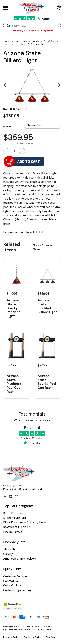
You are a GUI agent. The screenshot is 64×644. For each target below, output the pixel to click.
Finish (7, 126)
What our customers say (32, 420)
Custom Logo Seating (17, 590)
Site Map (51, 637)
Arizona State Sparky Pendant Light (13, 308)
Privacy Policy (12, 637)
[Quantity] (14, 151)
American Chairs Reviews (20, 559)
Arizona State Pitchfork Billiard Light (47, 306)
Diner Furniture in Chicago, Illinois (25, 522)
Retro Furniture (13, 513)
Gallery (8, 554)
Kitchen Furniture (15, 518)
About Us (9, 549)
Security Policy (33, 637)
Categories (21, 41)
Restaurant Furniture (17, 527)
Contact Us (11, 581)
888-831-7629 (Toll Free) (27, 489)
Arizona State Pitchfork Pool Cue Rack (14, 384)
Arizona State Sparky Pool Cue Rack (47, 382)
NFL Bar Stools (13, 532)
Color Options (12, 586)
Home (7, 41)
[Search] (35, 26)
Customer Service (15, 576)
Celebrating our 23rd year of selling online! (32, 30)
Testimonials (32, 414)
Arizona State (38, 44)
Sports (36, 41)
